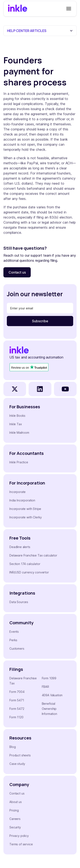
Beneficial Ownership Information (49, 709)
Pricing (14, 810)
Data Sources (19, 602)
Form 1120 (16, 717)
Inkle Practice (19, 462)
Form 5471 (17, 700)
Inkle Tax (16, 424)
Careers (15, 819)
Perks (13, 640)
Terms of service (21, 844)
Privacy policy (19, 836)
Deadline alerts (20, 547)
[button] (68, 9)
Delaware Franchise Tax (23, 681)
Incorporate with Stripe (25, 509)
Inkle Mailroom (19, 433)
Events (14, 632)
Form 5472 (17, 709)
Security (15, 827)
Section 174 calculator (25, 564)
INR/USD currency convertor (29, 572)
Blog (12, 747)
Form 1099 (49, 678)
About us (16, 802)
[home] (18, 9)
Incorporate (17, 492)
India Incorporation (22, 500)
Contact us (17, 272)
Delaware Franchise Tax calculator (33, 555)
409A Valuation (52, 695)
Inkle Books (17, 416)
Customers (17, 649)
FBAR (45, 687)
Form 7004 (17, 692)
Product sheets (20, 755)
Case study (17, 764)
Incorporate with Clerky (26, 517)
